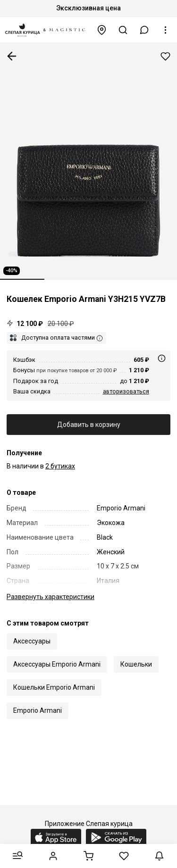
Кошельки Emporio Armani (54, 687)
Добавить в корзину (89, 425)
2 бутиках (60, 466)
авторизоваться (126, 391)
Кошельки (136, 664)
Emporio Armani (38, 710)
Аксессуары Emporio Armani (57, 664)
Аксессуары (32, 641)
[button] (144, 30)
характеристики (51, 597)
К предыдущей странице (12, 56)
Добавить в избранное (165, 56)
